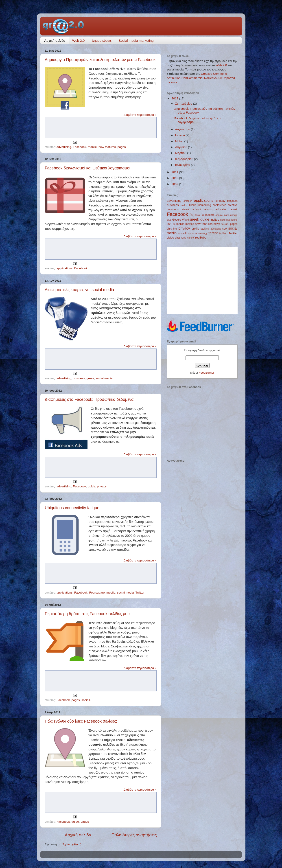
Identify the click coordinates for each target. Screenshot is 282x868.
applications (64, 268)
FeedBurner (207, 373)
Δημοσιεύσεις (102, 41)
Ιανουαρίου (183, 165)
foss (198, 215)
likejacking (232, 220)
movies (190, 224)
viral (178, 238)
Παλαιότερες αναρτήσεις (134, 835)
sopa (191, 233)
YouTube (200, 238)
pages (122, 147)
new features (107, 147)
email (234, 209)
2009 (175, 184)
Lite (174, 224)
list (169, 224)
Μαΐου (180, 141)
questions (216, 229)
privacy (102, 486)
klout (223, 220)
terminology (201, 233)
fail (192, 215)
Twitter (140, 593)
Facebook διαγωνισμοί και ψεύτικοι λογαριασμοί (88, 168)
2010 (175, 178)
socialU (86, 700)
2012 (175, 98)
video (171, 238)
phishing (172, 229)
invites (215, 220)
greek (90, 378)
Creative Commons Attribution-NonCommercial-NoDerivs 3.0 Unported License (201, 78)
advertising (64, 147)
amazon (188, 201)
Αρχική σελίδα (55, 41)
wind (184, 238)
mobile (92, 147)
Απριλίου (182, 147)
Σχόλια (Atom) (72, 844)
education (222, 209)
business (79, 378)
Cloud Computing (200, 205)
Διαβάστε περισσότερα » (140, 115)
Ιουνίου (180, 135)
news (217, 224)
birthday (220, 201)
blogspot (232, 201)
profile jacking (200, 229)
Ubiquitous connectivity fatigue (72, 508)
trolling (223, 233)
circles (184, 205)
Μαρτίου (181, 153)
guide (92, 486)
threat (213, 233)
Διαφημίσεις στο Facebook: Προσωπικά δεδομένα (89, 399)
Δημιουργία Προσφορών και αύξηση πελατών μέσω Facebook (100, 60)
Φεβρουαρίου (185, 159)
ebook (208, 209)
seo (225, 229)
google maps (222, 215)
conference (219, 205)
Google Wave (181, 220)
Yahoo (190, 238)
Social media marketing (136, 41)
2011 (175, 172)
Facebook (80, 147)
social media (104, 378)
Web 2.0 (79, 41)
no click (225, 224)
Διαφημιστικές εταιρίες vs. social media (80, 290)
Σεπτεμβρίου (184, 104)
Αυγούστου (183, 129)
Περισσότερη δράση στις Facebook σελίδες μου (87, 614)
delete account (191, 209)
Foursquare (97, 593)
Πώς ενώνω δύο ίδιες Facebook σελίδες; (81, 721)
